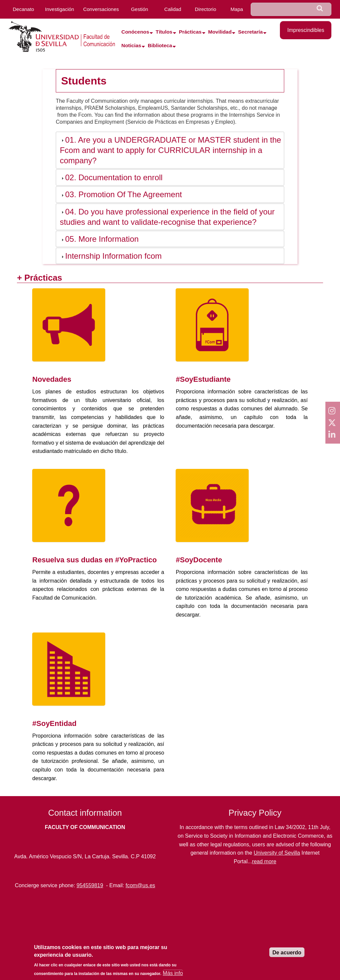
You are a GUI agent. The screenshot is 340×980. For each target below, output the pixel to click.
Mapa (237, 9)
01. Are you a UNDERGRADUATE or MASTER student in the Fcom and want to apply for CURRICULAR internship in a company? (170, 150)
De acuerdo (287, 953)
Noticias (131, 45)
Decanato (23, 9)
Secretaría (250, 32)
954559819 (90, 885)
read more (264, 861)
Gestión (139, 9)
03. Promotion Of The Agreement (124, 194)
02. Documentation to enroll (114, 177)
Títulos (164, 32)
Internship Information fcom (113, 256)
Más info (173, 973)
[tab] (170, 150)
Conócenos (135, 32)
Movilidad (220, 32)
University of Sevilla (277, 853)
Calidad (173, 9)
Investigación (60, 9)
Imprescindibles (306, 30)
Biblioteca (160, 45)
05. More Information (102, 239)
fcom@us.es (140, 885)
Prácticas (190, 32)
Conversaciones (101, 9)
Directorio (206, 9)
